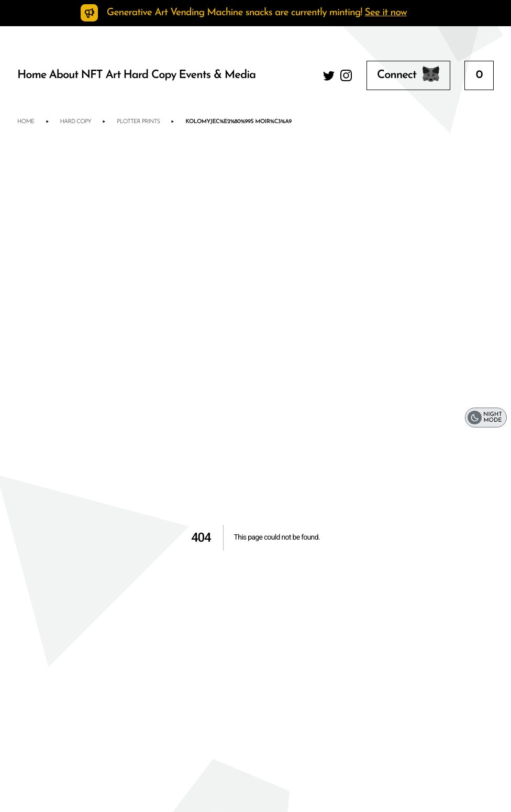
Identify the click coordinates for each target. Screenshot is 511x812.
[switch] (486, 418)
